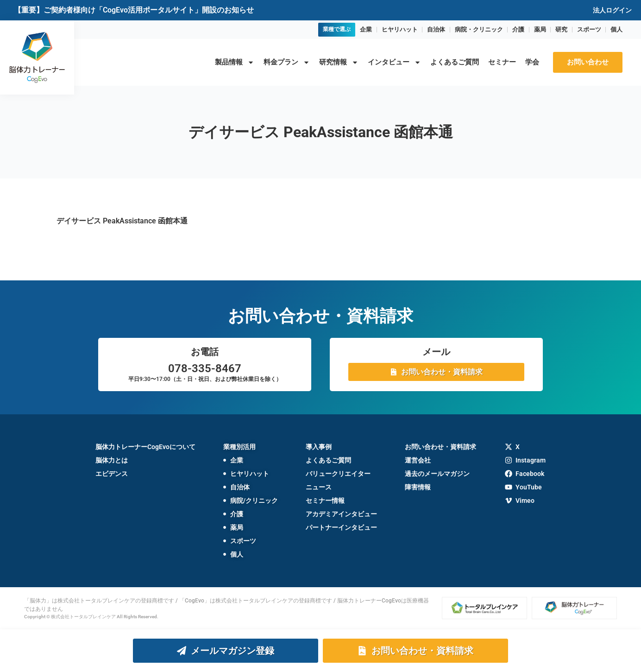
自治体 (436, 29)
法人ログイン (612, 10)
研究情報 (339, 62)
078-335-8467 (205, 368)
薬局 (540, 29)
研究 (561, 29)
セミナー (502, 62)
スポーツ (589, 29)
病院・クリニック (479, 29)
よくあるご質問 (455, 62)
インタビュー (394, 62)
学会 (532, 62)
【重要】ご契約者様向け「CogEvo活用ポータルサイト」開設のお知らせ (134, 10)
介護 (518, 29)
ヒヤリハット (400, 29)
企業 (366, 29)
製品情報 (235, 62)
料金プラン (287, 62)
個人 (616, 29)
